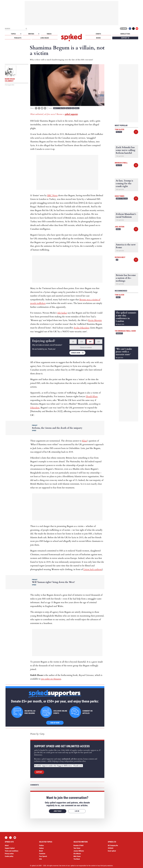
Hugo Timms (120, 196)
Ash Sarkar (62, 313)
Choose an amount (86, 347)
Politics (68, 108)
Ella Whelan (77, 854)
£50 (99, 342)
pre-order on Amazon (51, 679)
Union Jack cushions (93, 569)
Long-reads (45, 38)
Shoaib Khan (92, 396)
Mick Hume (77, 856)
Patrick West (120, 257)
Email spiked (112, 851)
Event (118, 297)
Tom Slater (119, 129)
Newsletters (125, 34)
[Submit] (26, 29)
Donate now (76, 353)
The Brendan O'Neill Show (125, 331)
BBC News (52, 195)
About (7, 845)
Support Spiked (10, 848)
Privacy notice (9, 854)
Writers (31, 34)
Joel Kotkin (120, 227)
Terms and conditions (12, 851)
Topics (13, 34)
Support (39, 772)
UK (73, 108)
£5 (73, 342)
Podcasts (18, 38)
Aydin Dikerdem (81, 328)
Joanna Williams (79, 851)
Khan (85, 441)
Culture (41, 848)
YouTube (137, 29)
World (77, 108)
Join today (58, 811)
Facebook (130, 29)
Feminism (42, 854)
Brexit (41, 851)
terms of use (66, 866)
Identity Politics (59, 108)
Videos (49, 34)
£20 (90, 342)
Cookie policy (9, 856)
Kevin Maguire (95, 320)
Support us (125, 38)
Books (98, 38)
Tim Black (77, 859)
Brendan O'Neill (121, 163)
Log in (123, 29)
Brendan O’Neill (78, 845)
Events (98, 34)
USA (40, 859)
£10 (82, 342)
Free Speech (43, 856)
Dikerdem (35, 408)
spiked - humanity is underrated (71, 38)
